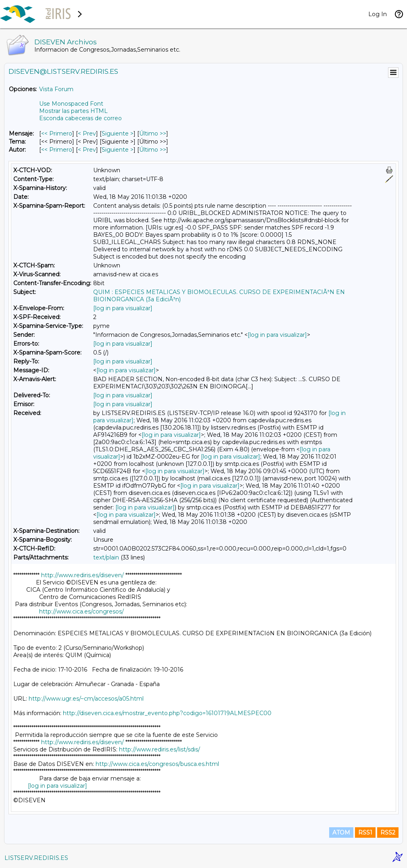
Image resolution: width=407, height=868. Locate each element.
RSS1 (365, 833)
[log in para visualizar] (123, 308)
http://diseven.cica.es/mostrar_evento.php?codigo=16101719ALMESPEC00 (167, 713)
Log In (378, 14)
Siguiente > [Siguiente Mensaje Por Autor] (118, 150)
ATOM (341, 833)
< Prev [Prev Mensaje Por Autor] (87, 150)
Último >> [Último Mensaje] (153, 134)
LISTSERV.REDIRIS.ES (36, 858)
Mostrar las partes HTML (73, 111)
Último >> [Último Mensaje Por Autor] (153, 150)
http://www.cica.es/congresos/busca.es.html (157, 764)
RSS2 (388, 833)
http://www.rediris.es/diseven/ (82, 575)
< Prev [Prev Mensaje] (87, 134)
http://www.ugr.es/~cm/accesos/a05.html (86, 699)
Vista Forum (56, 89)
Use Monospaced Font (71, 104)
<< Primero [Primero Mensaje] (57, 134)
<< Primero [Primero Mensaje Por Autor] (57, 150)
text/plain (106, 557)
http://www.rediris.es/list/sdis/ (160, 749)
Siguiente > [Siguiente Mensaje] (118, 134)
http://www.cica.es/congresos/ (81, 611)
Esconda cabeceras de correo (80, 118)
